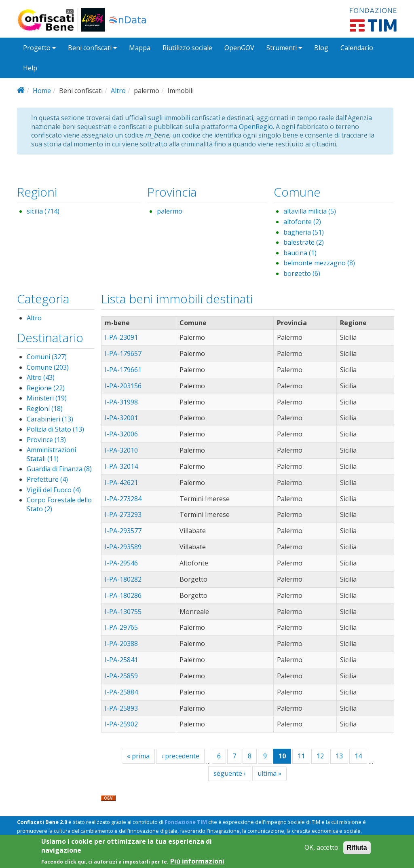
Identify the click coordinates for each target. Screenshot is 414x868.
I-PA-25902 (121, 724)
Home (42, 91)
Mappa (140, 48)
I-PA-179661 (123, 370)
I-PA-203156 (123, 386)
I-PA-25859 (121, 676)
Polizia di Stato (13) (55, 429)
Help (30, 68)
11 (301, 756)
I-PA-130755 (123, 612)
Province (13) (46, 440)
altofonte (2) (302, 222)
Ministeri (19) (47, 398)
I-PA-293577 (123, 531)
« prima (138, 756)
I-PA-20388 (121, 644)
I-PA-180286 (123, 595)
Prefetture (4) (47, 479)
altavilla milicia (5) (310, 211)
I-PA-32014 (121, 466)
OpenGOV (239, 48)
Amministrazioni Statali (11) (51, 454)
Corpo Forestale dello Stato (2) (59, 504)
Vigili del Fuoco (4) (54, 490)
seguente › (230, 773)
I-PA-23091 (121, 337)
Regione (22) (46, 388)
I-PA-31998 (121, 402)
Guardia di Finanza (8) (59, 469)
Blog (321, 48)
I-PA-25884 (121, 692)
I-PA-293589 (123, 547)
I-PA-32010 (121, 450)
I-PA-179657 (123, 354)
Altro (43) (41, 377)
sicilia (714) (43, 211)
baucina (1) (300, 253)
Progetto (39, 48)
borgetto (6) (302, 273)
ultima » (269, 773)
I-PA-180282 (123, 579)
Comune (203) (48, 367)
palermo (170, 211)
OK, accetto (321, 850)
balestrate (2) (304, 242)
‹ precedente (180, 756)
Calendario (357, 48)
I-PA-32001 (121, 418)
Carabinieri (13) (50, 419)
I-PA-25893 (121, 708)
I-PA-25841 (121, 660)
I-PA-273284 (123, 499)
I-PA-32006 (121, 434)
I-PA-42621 (121, 483)
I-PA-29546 (121, 563)
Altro (118, 91)
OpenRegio (256, 127)
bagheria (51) (304, 232)
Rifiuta (357, 850)
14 (358, 756)
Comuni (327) (47, 357)
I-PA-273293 (123, 514)
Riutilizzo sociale (187, 48)
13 (339, 756)
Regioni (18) (45, 409)
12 (320, 756)
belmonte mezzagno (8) (319, 263)
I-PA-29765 (121, 627)
